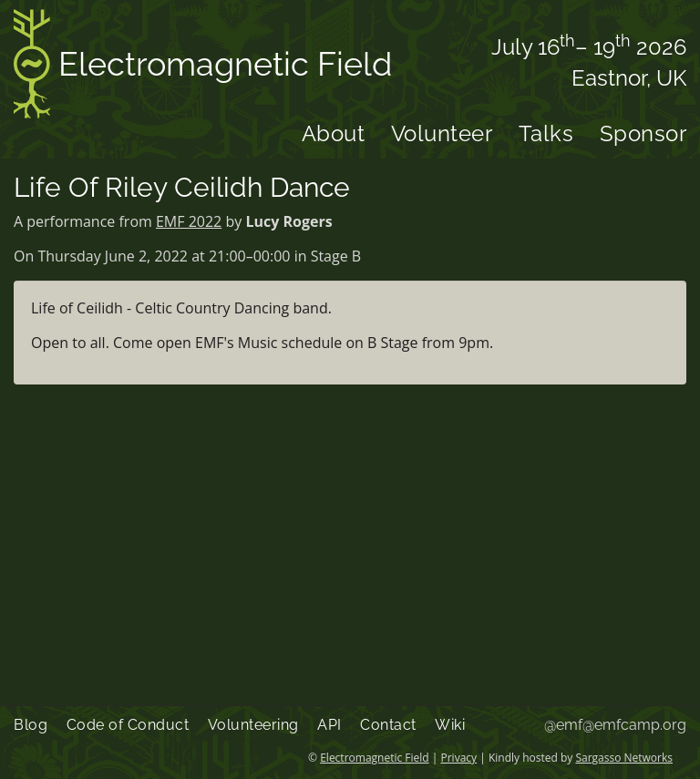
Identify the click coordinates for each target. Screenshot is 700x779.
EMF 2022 (189, 221)
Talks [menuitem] (546, 133)
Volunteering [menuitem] (253, 725)
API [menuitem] (329, 725)
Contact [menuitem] (388, 725)
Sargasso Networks (624, 758)
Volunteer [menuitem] (442, 133)
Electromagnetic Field (203, 67)
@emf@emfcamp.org (615, 725)
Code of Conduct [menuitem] (128, 725)
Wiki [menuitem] (450, 725)
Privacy (459, 758)
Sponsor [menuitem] (643, 133)
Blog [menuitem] (31, 725)
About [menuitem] (334, 133)
